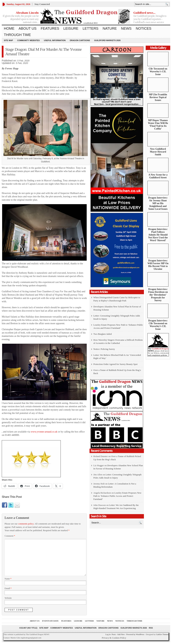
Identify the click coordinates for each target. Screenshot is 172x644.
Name (8, 579)
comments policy (26, 524)
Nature (110, 28)
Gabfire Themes (162, 634)
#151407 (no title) (28, 628)
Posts (114, 634)
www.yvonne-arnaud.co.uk (44, 432)
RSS (151, 628)
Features (50, 28)
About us (28, 28)
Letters (91, 28)
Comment (10, 536)
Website (8, 598)
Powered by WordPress (135, 634)
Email (8, 588)
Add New (121, 634)
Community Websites (28, 40)
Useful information (55, 40)
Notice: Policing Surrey (104, 349)
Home (9, 28)
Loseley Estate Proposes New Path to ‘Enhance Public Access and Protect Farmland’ (117, 496)
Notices (143, 28)
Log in (108, 634)
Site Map (8, 40)
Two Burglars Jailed (102, 334)
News (126, 28)
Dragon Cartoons (80, 40)
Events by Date (50, 621)
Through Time (17, 35)
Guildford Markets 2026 (107, 40)
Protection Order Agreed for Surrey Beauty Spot (115, 364)
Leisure (71, 28)
